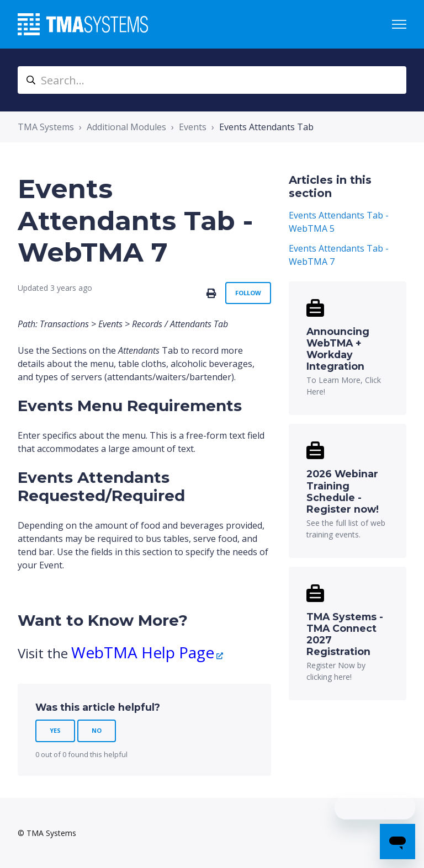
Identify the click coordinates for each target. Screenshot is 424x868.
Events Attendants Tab (266, 127)
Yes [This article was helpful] (55, 730)
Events (193, 127)
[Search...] (212, 80)
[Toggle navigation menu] (399, 24)
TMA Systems (46, 127)
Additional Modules (126, 127)
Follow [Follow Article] (248, 293)
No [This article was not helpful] (97, 730)
